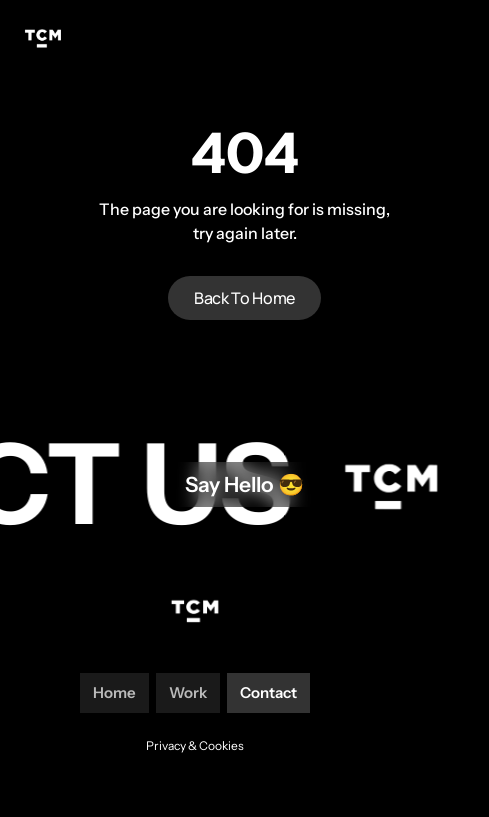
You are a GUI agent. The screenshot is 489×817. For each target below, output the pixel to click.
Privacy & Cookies (195, 745)
